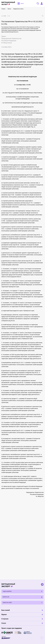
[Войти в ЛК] (42, 3)
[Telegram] (42, 584)
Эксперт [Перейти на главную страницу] (8, 3)
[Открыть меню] (20, 3)
